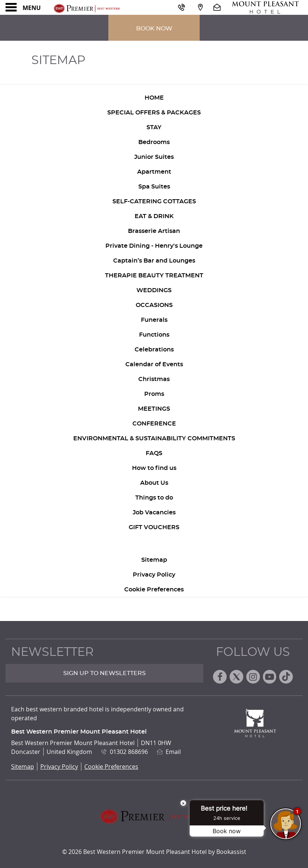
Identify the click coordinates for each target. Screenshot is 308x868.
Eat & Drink (154, 216)
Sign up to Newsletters (104, 673)
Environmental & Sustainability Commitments (154, 438)
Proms (154, 394)
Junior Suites (154, 157)
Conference (154, 424)
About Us (154, 483)
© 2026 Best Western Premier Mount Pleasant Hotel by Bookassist (154, 852)
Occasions (154, 305)
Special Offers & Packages (154, 113)
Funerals (154, 320)
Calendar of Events (154, 364)
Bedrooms (154, 142)
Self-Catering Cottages (154, 201)
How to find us (154, 468)
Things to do (154, 498)
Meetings (154, 409)
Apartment (154, 172)
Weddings (154, 290)
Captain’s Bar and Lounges (154, 261)
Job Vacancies (154, 513)
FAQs (154, 453)
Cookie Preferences (154, 590)
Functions (154, 335)
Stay (154, 127)
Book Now (154, 29)
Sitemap (154, 560)
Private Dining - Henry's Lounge (154, 246)
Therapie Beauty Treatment (154, 276)
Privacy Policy (154, 575)
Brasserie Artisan (154, 231)
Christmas (154, 379)
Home (154, 98)
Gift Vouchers (154, 527)
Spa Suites (154, 187)
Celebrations (154, 350)
